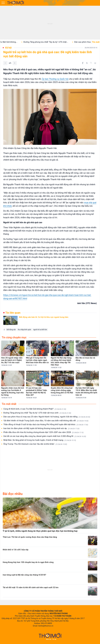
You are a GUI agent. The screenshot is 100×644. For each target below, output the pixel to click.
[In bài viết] (95, 63)
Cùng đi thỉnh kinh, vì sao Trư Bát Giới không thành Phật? (35, 409)
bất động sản (11, 330)
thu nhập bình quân (24, 330)
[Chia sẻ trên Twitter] (87, 63)
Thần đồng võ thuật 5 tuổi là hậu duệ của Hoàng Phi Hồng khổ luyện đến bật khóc (46, 425)
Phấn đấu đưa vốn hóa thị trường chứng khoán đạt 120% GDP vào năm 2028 (43, 432)
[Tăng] (15, 63)
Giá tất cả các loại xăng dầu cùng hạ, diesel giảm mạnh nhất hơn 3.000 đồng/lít (45, 436)
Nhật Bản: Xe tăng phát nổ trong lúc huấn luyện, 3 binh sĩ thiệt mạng (40, 440)
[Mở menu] (3, 3)
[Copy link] (91, 63)
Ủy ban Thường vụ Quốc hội (55, 79)
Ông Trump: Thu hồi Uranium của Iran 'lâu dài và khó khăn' (35, 444)
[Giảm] (5, 63)
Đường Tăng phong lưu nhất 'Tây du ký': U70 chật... (50, 42)
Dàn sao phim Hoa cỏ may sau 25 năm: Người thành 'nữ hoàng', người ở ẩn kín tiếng (47, 417)
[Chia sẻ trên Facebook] (83, 63)
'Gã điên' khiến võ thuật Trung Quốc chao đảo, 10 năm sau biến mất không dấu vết (46, 421)
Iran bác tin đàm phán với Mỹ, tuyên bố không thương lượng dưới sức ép (41, 428)
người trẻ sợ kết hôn (40, 330)
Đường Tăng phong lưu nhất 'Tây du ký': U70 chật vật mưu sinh (37, 413)
